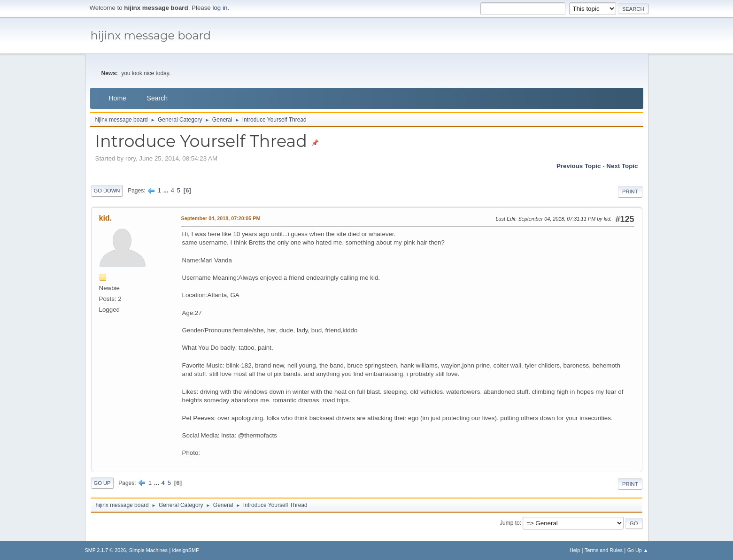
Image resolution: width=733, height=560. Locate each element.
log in (220, 8)
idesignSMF (186, 550)
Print (630, 192)
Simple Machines (148, 550)
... (167, 190)
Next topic (622, 166)
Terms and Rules (604, 550)
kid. (106, 218)
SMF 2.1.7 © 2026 (106, 550)
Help (575, 550)
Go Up (102, 483)
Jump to (510, 523)
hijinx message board (151, 35)
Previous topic (579, 166)
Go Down (107, 191)
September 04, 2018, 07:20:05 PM (221, 218)
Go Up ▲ (638, 550)
